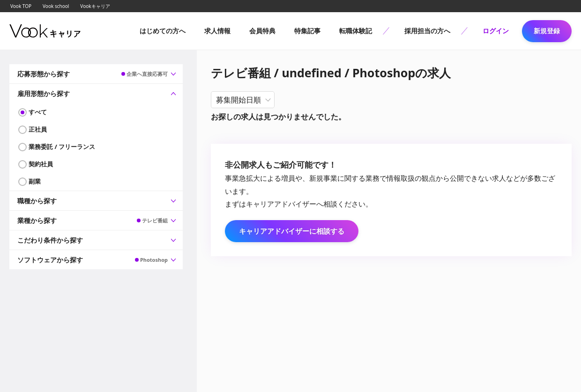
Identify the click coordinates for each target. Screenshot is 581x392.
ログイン (496, 31)
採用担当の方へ (427, 31)
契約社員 (41, 164)
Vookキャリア (95, 6)
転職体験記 (356, 31)
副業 (35, 181)
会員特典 (262, 31)
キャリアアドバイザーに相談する (292, 231)
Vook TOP (21, 6)
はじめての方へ (163, 31)
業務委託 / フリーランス (62, 147)
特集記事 (307, 31)
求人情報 (217, 31)
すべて (38, 112)
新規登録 (547, 31)
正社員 (38, 129)
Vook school (56, 6)
